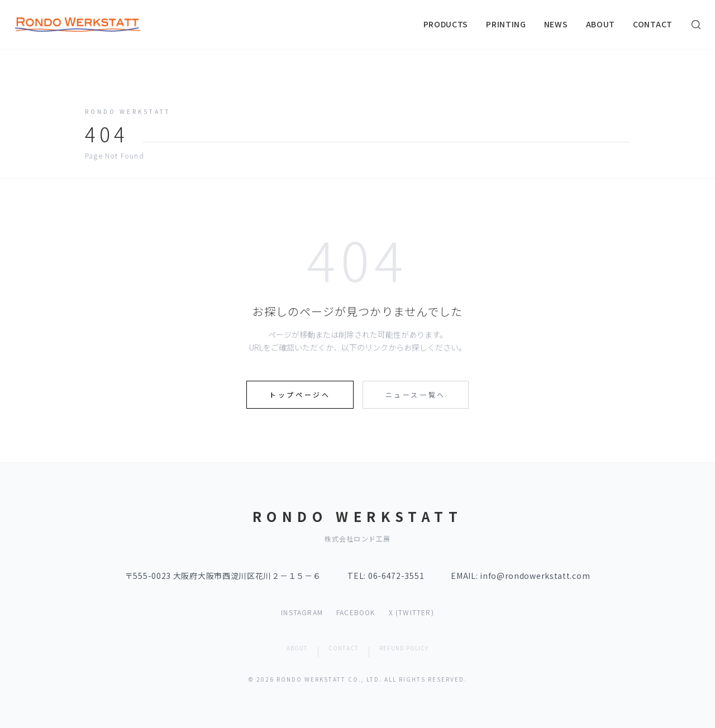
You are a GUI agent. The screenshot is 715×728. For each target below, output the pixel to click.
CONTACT (653, 24)
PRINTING (506, 24)
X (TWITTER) (411, 612)
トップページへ (300, 394)
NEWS (556, 24)
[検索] (696, 25)
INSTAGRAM (302, 612)
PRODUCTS (446, 24)
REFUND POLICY (404, 648)
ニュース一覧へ (416, 394)
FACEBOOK (356, 612)
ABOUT (601, 24)
